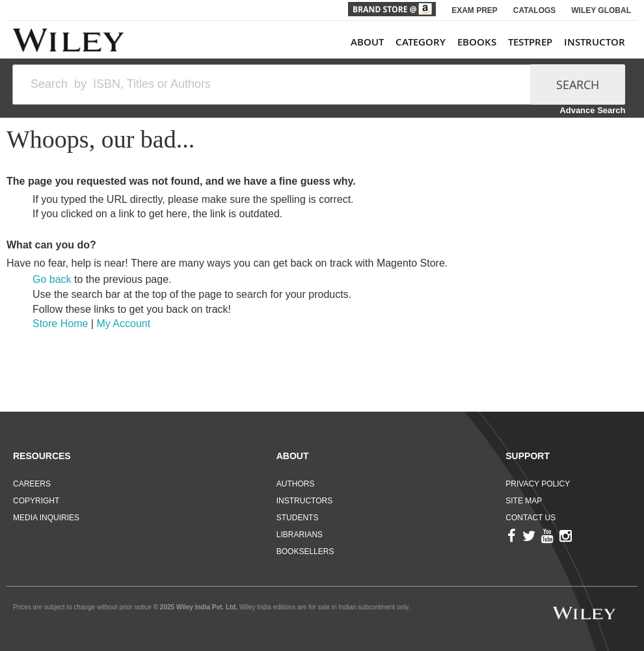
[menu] (488, 42)
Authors (296, 484)
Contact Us (530, 518)
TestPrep (530, 42)
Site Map (524, 501)
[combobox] (277, 85)
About (367, 42)
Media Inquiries (46, 518)
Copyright (36, 501)
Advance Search (592, 110)
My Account (123, 324)
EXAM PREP (475, 10)
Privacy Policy (538, 484)
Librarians (300, 535)
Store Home (60, 324)
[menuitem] (488, 42)
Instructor (595, 42)
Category (421, 42)
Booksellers (305, 551)
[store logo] (68, 40)
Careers (32, 484)
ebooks (477, 42)
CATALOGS (535, 10)
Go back (52, 279)
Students (298, 518)
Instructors (304, 501)
